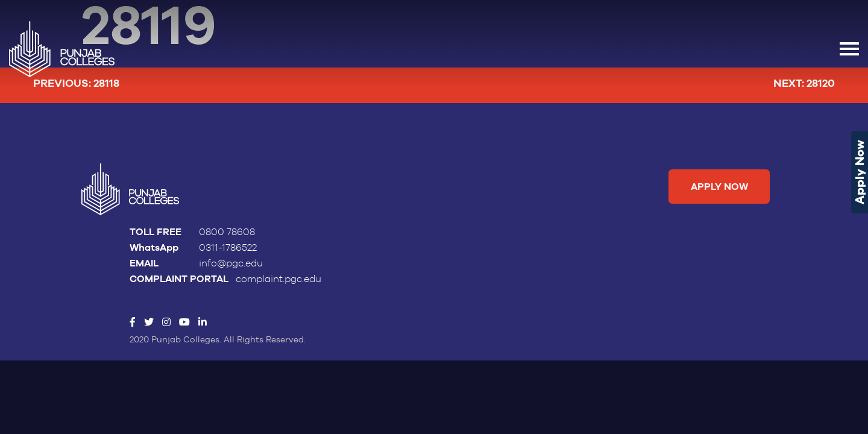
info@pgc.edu (231, 263)
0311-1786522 (228, 248)
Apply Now (860, 172)
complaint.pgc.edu (278, 279)
